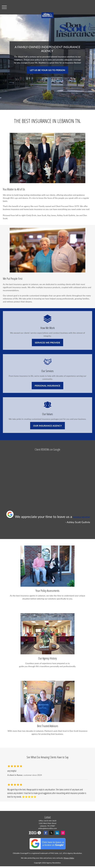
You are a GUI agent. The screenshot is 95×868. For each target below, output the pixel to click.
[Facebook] (46, 833)
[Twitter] (51, 833)
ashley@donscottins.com (47, 828)
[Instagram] (63, 833)
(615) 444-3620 (50, 821)
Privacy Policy (69, 858)
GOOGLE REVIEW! (82, 517)
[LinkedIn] (57, 833)
